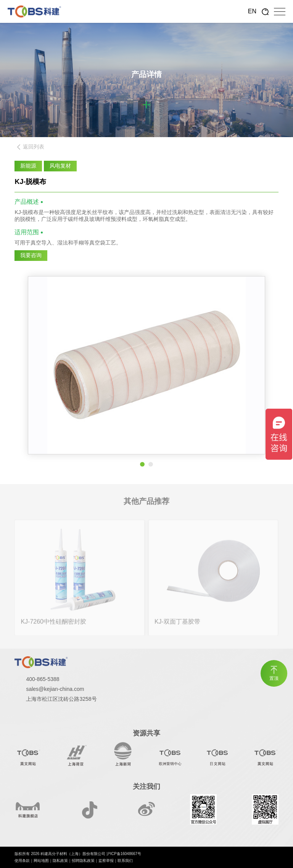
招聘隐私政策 (83, 861)
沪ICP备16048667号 (124, 854)
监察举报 (106, 861)
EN (252, 11)
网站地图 (41, 861)
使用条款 (22, 861)
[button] (142, 464)
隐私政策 (60, 861)
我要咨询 (31, 255)
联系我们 (125, 861)
